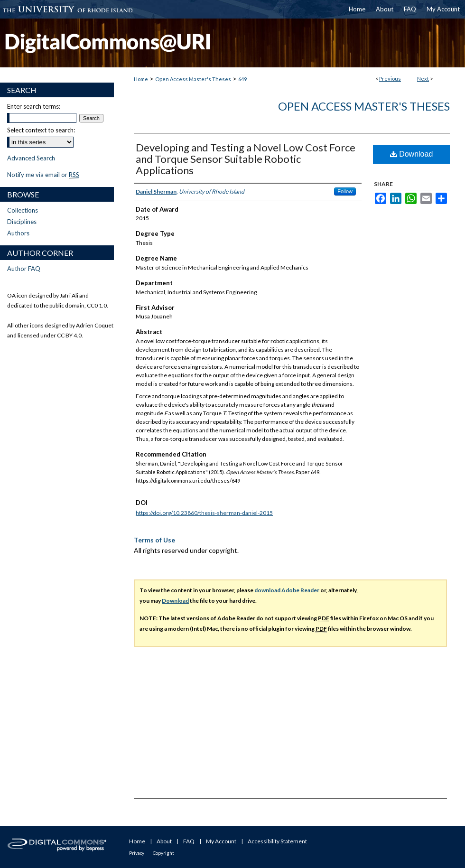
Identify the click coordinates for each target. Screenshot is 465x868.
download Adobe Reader (287, 590)
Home (141, 79)
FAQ (189, 841)
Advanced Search (31, 158)
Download (412, 154)
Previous (390, 79)
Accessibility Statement (277, 841)
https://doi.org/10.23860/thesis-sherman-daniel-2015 (204, 513)
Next (423, 79)
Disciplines (22, 222)
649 (242, 79)
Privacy (137, 853)
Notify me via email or (43, 175)
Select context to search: (41, 130)
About (164, 841)
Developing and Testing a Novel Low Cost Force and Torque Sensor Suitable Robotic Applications (246, 159)
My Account (221, 841)
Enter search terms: (34, 106)
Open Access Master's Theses (193, 79)
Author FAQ (24, 269)
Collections (23, 210)
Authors (18, 233)
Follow (345, 191)
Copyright (163, 853)
